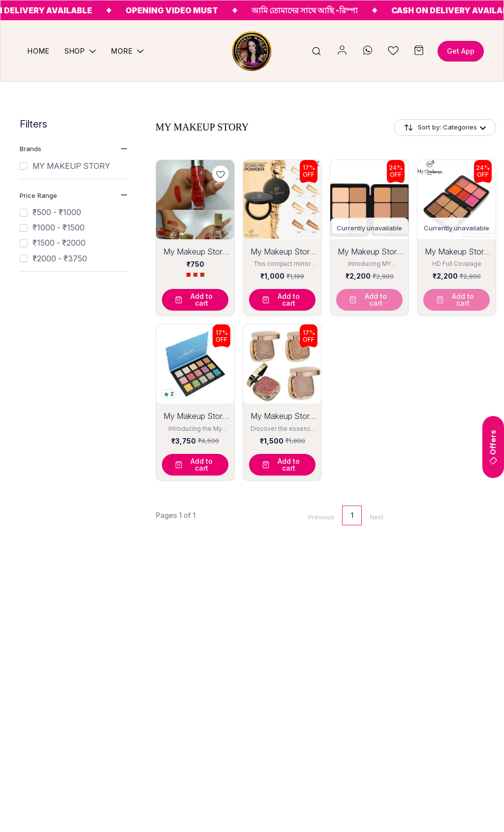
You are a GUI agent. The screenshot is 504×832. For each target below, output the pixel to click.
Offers (493, 447)
